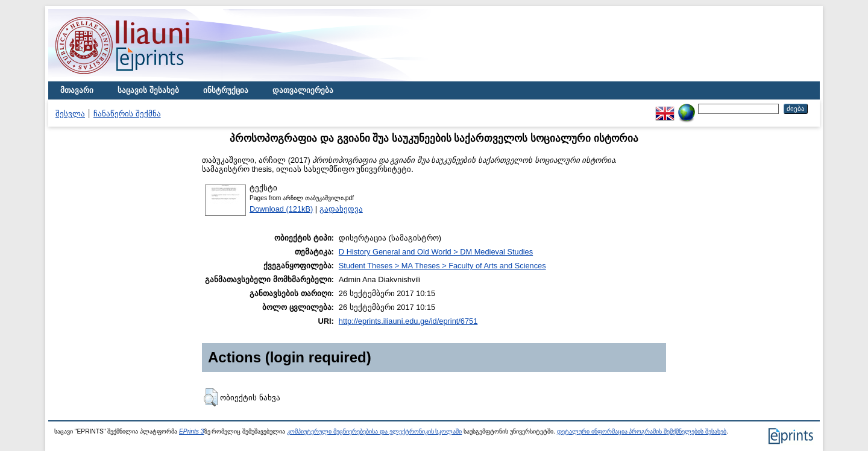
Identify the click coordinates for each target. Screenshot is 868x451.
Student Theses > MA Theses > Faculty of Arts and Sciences (442, 266)
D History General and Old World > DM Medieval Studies (436, 252)
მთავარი (77, 90)
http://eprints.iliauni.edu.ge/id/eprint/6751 (408, 321)
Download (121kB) (281, 209)
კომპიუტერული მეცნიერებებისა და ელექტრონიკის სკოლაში (374, 431)
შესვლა (70, 114)
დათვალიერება (303, 90)
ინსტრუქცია (226, 90)
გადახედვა (341, 209)
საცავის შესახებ (148, 90)
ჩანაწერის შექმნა (127, 114)
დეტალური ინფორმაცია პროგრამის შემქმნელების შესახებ (642, 431)
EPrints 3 (192, 431)
